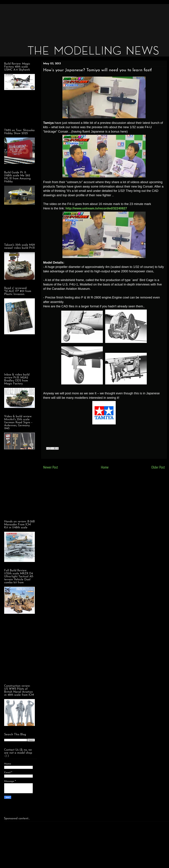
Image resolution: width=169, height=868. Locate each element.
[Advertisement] (82, 22)
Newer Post (51, 467)
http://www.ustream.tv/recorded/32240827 (96, 208)
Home (105, 467)
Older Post (158, 467)
